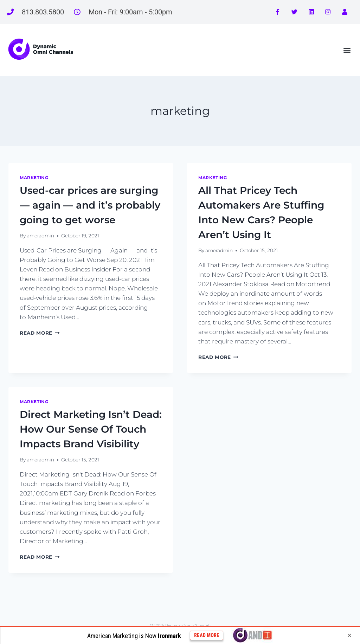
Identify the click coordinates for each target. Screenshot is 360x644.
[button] (347, 50)
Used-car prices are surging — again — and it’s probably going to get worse (90, 205)
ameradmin (40, 236)
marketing (34, 178)
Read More (40, 333)
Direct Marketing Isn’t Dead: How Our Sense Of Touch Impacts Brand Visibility (91, 429)
